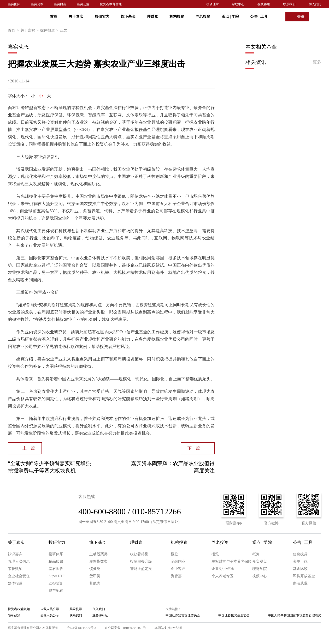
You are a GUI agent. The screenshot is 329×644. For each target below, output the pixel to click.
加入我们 (315, 4)
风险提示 (76, 609)
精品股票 (56, 561)
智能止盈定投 (141, 569)
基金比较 (300, 569)
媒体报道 (50, 31)
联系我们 (289, 4)
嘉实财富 (60, 4)
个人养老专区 (222, 576)
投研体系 (56, 554)
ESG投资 (56, 583)
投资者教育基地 (111, 4)
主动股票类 (98, 554)
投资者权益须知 (19, 609)
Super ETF (57, 576)
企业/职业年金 (223, 569)
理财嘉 (152, 17)
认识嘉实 (15, 554)
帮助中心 (238, 4)
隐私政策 (14, 615)
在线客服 (264, 4)
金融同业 (178, 561)
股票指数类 (98, 561)
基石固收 (56, 569)
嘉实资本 (37, 4)
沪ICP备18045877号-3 (81, 628)
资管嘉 (176, 576)
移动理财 (213, 4)
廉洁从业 (300, 583)
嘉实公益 (83, 4)
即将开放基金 (304, 576)
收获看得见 (139, 554)
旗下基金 (128, 17)
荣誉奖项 (15, 569)
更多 (317, 62)
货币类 (95, 576)
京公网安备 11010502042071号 (125, 628)
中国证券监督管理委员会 (183, 615)
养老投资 (203, 17)
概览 (174, 554)
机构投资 (177, 17)
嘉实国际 (14, 4)
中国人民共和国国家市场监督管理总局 (295, 615)
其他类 (95, 583)
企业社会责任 (19, 576)
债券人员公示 (50, 615)
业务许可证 (100, 615)
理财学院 (260, 569)
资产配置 (56, 591)
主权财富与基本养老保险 (232, 561)
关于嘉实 (76, 17)
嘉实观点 (260, 561)
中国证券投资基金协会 (234, 615)
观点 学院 (230, 17)
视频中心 (260, 576)
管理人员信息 (19, 561)
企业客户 (178, 569)
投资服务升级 (141, 561)
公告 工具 (259, 17)
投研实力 (102, 17)
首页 (54, 17)
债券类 (95, 569)
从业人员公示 (50, 609)
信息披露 (300, 554)
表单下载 (300, 561)
